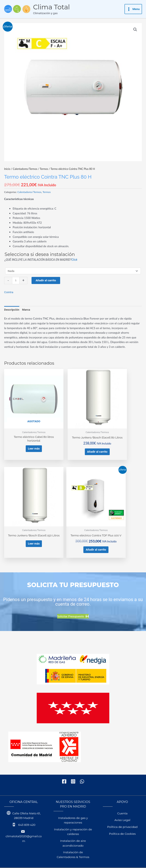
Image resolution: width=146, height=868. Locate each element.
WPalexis (55, 859)
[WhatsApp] (82, 762)
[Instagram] (73, 762)
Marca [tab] (26, 310)
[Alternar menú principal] (133, 9)
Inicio (7, 169)
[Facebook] (64, 762)
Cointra (9, 292)
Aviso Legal (122, 800)
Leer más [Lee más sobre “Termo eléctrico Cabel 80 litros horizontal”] (26, 433)
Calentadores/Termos (25, 169)
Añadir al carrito (46, 280)
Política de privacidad (122, 807)
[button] (135, 30)
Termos (44, 169)
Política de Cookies (122, 814)
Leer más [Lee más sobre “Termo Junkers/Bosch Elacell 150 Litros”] (120, 433)
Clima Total (65, 7)
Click (74, 260)
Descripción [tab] (12, 310)
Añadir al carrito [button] (73, 439)
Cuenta (122, 794)
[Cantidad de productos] (16, 281)
